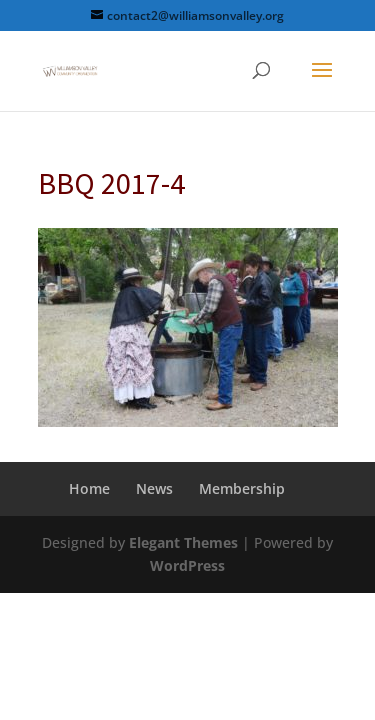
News (154, 488)
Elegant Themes (183, 542)
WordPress (187, 565)
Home (89, 488)
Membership (242, 488)
